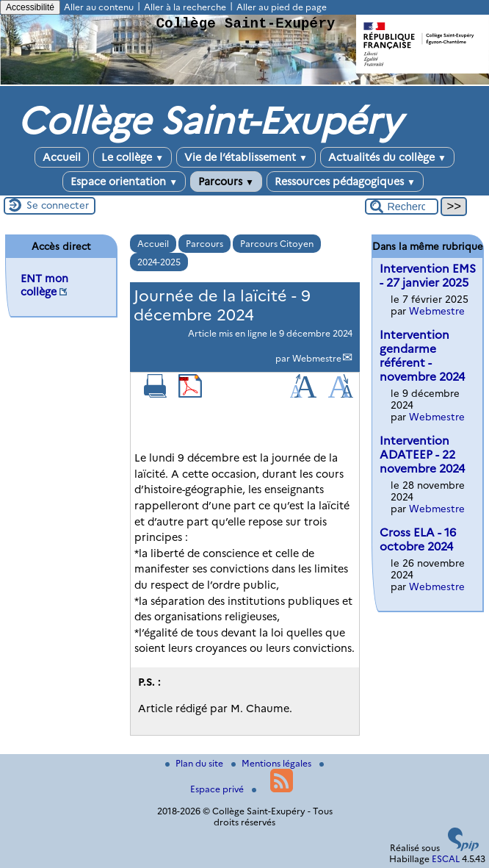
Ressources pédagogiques (345, 182)
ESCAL (446, 859)
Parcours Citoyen (277, 244)
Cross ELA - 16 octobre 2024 (418, 539)
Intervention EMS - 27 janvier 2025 (428, 276)
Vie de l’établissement (246, 157)
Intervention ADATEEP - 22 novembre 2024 (422, 455)
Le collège (133, 157)
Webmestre (317, 358)
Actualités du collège (387, 157)
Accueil (62, 157)
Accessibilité (30, 7)
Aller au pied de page (282, 7)
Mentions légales (272, 763)
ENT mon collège (44, 285)
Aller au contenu (99, 7)
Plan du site (195, 763)
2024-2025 (159, 262)
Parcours (226, 182)
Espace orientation (124, 182)
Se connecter (58, 205)
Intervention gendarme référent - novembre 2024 (422, 356)
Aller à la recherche (185, 7)
